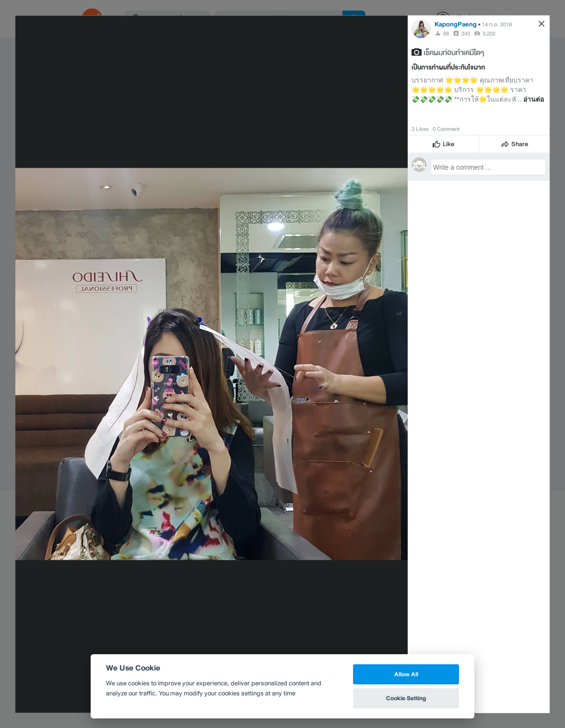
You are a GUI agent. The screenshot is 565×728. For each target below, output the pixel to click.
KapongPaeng (456, 24)
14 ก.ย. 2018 (497, 24)
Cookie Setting (406, 698)
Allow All (406, 674)
